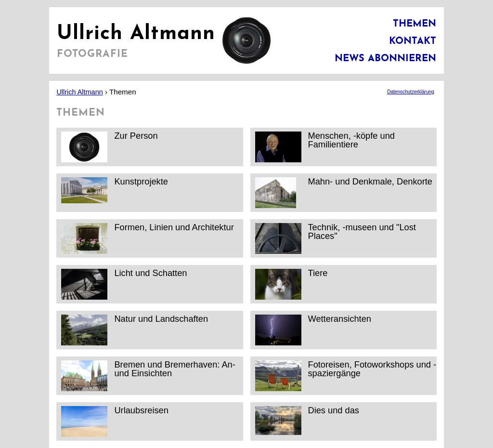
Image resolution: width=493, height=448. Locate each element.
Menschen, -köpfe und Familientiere (325, 147)
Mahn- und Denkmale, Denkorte (344, 192)
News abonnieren (385, 59)
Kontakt (413, 41)
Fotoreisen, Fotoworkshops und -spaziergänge (346, 376)
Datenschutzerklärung (410, 92)
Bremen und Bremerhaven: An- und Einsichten (148, 376)
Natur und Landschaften (135, 330)
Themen (415, 24)
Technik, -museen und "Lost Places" (336, 238)
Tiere (292, 284)
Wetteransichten (313, 330)
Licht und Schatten (124, 284)
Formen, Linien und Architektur (147, 238)
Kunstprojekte (115, 192)
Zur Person (109, 147)
